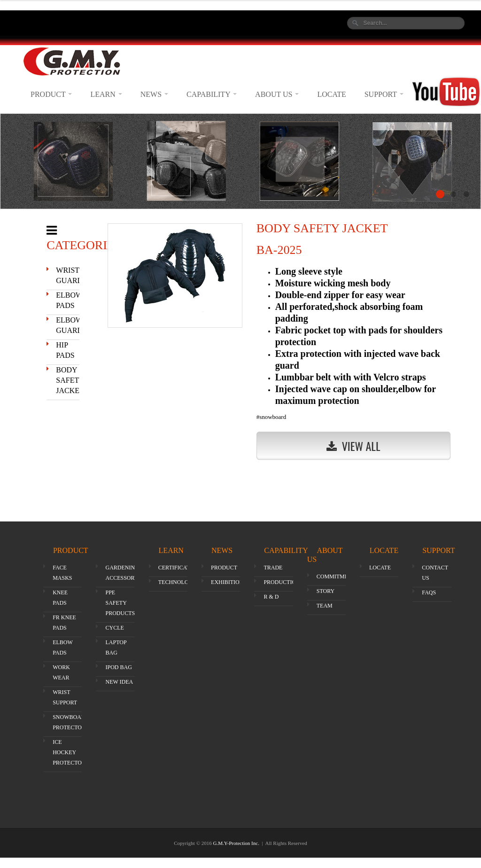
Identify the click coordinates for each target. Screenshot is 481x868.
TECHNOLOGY (178, 582)
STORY (326, 591)
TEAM (325, 606)
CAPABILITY (212, 94)
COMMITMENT (336, 576)
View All (353, 446)
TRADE (273, 568)
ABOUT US (277, 94)
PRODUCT (51, 94)
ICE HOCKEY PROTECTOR (69, 752)
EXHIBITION (227, 582)
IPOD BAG (118, 667)
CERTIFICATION (179, 568)
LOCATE (331, 94)
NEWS (154, 94)
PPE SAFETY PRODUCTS (120, 603)
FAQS (429, 592)
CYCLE (114, 628)
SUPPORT (384, 94)
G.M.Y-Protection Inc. (237, 843)
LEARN (106, 94)
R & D (271, 597)
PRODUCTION (282, 582)
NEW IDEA (119, 682)
